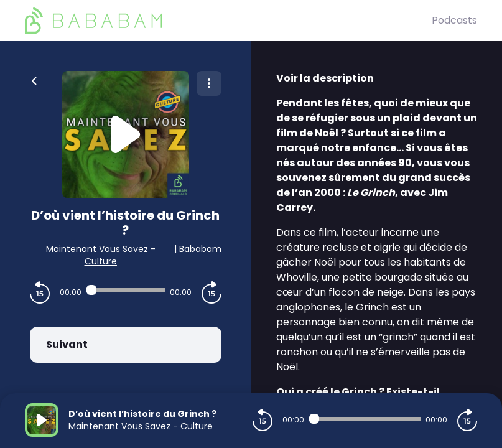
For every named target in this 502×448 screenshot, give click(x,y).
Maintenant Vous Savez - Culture (101, 255)
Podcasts (454, 20)
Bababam (200, 249)
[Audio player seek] (126, 290)
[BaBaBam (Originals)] (228, 21)
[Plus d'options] (209, 83)
